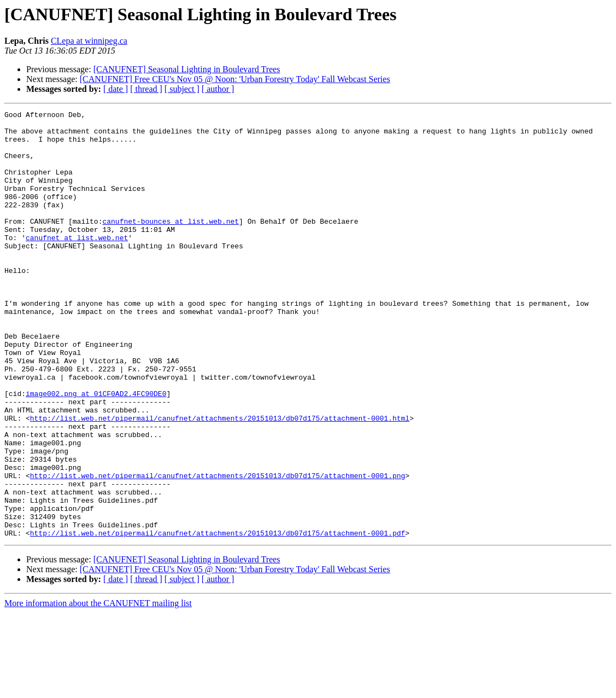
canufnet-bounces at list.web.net (171, 244)
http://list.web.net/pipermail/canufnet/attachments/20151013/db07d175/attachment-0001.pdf (218, 618)
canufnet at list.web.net (77, 264)
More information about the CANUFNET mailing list (98, 688)
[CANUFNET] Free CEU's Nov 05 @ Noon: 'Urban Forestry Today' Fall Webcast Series (235, 79)
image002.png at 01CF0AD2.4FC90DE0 (96, 451)
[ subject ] (182, 89)
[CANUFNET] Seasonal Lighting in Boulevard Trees (187, 69)
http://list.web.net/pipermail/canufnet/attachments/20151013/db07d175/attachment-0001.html (220, 480)
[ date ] (116, 89)
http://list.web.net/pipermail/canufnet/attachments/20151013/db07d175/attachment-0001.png (218, 549)
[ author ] (218, 89)
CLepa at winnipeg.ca (89, 41)
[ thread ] (146, 89)
